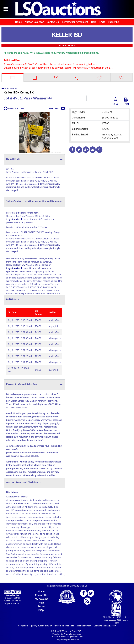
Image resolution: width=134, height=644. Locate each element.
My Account (41, 599)
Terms (41, 606)
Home (18, 22)
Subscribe (113, 22)
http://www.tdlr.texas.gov (71, 634)
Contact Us (53, 22)
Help (94, 22)
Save (116, 102)
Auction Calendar (34, 22)
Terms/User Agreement (75, 22)
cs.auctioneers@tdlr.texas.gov (70, 637)
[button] (62, 115)
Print (126, 102)
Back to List (9, 88)
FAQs (102, 22)
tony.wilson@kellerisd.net (18, 219)
